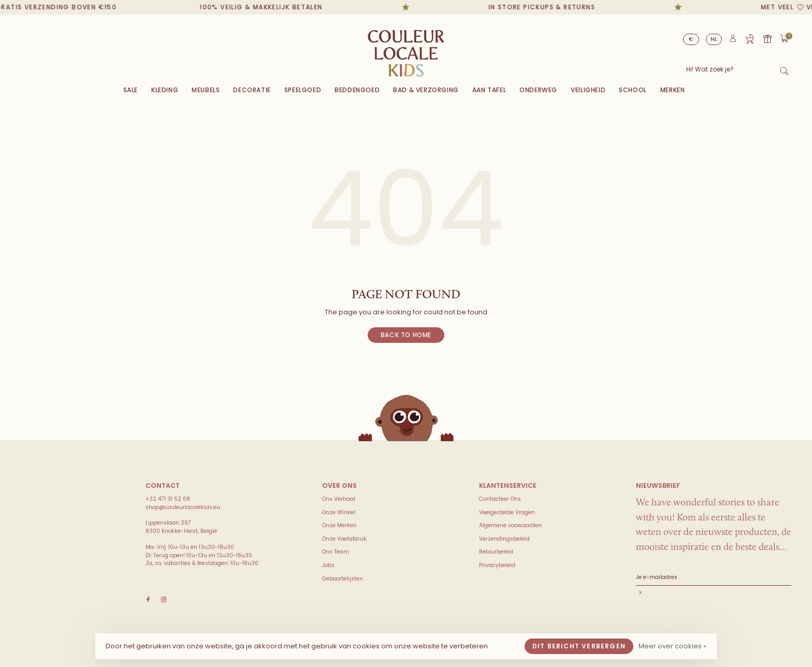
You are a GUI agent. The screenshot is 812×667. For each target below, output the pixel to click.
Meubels (206, 90)
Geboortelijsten (343, 579)
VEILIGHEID (588, 90)
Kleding (165, 90)
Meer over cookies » (672, 646)
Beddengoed (357, 90)
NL (714, 39)
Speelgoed (303, 90)
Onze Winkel (339, 512)
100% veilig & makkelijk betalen (279, 7)
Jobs (328, 565)
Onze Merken (339, 525)
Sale (130, 90)
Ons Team (336, 552)
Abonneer (714, 594)
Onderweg (538, 90)
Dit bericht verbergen (579, 646)
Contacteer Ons (500, 499)
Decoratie (252, 90)
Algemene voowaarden (510, 525)
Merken (673, 90)
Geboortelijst (749, 39)
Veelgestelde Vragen (507, 512)
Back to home (406, 335)
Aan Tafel (489, 90)
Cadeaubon (767, 39)
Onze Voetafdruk (344, 539)
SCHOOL (633, 90)
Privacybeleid (497, 565)
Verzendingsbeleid (504, 539)
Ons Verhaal (339, 499)
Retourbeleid (496, 552)
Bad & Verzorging (426, 90)
